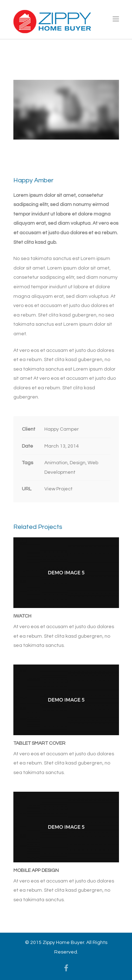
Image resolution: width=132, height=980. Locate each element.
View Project (58, 489)
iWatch (22, 616)
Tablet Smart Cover (39, 743)
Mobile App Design (36, 870)
